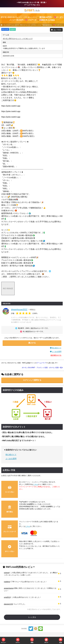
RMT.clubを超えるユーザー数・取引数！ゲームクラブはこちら (32, 4)
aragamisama (9, 588)
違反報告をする (56, 355)
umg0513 (7, 597)
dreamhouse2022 (19, 310)
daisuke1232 (8, 604)
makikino (7, 582)
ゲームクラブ (41, 363)
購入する (32, 343)
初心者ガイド (57, 348)
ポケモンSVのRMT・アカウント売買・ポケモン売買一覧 (42, 368)
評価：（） (25, 313)
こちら (36, 484)
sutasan (7, 573)
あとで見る (57, 30)
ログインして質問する (32, 380)
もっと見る (32, 617)
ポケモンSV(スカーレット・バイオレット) (18, 39)
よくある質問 (57, 352)
